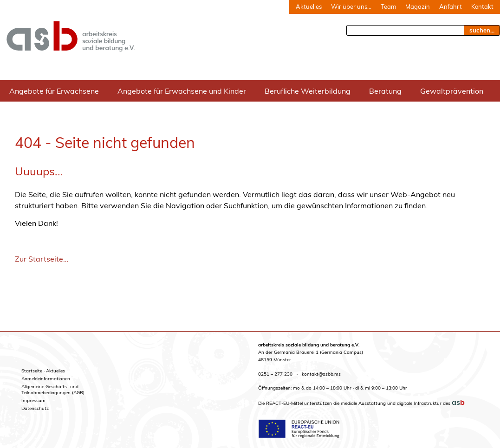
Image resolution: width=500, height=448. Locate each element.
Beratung (385, 91)
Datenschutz (35, 408)
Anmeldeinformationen (46, 379)
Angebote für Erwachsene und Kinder (182, 91)
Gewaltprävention (452, 91)
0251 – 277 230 (275, 374)
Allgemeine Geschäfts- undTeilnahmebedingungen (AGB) (53, 390)
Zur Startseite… (42, 259)
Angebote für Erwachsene (54, 91)
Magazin (418, 6)
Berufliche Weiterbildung (308, 91)
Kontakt (482, 6)
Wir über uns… (351, 6)
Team (388, 6)
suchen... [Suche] (482, 30)
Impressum (33, 400)
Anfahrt (451, 6)
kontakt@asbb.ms (321, 374)
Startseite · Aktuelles (43, 371)
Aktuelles (309, 6)
